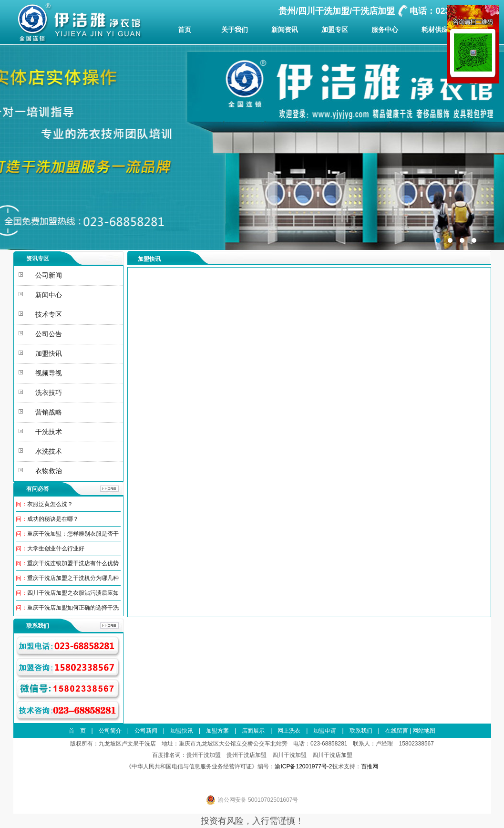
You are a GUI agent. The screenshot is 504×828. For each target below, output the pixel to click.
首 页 (77, 731)
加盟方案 (217, 731)
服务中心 (385, 30)
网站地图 (424, 731)
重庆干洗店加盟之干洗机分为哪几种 (73, 578)
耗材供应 (435, 30)
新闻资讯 (285, 30)
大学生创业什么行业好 (56, 549)
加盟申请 (325, 731)
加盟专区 (335, 30)
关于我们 (235, 30)
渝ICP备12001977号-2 (303, 766)
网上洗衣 (289, 731)
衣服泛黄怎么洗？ (50, 504)
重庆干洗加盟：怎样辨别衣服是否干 (73, 534)
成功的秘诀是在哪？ (53, 519)
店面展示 (253, 731)
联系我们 (361, 731)
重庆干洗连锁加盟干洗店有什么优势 (73, 563)
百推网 (370, 766)
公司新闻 (146, 731)
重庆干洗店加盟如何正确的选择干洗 (73, 608)
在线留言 (397, 731)
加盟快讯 (182, 731)
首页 (185, 30)
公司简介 (110, 731)
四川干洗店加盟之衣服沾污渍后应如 (73, 593)
